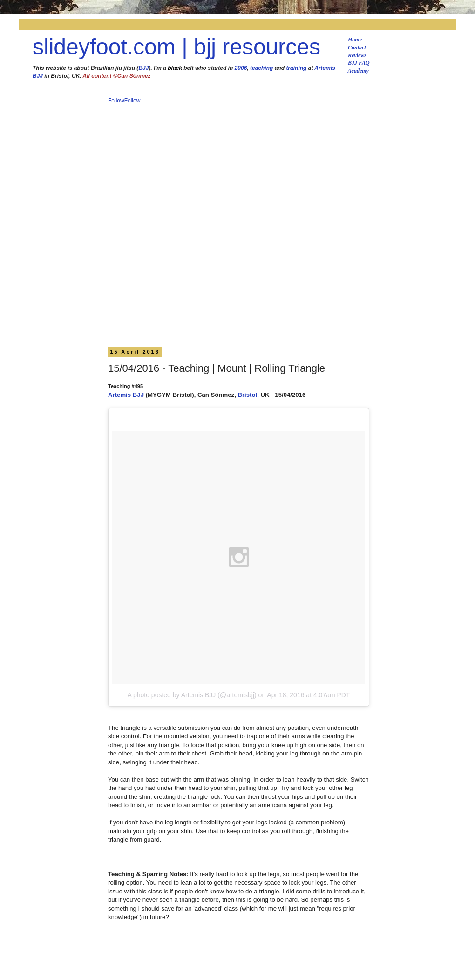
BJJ (143, 68)
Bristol (247, 395)
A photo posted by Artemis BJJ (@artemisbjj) (192, 695)
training (296, 68)
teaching (261, 68)
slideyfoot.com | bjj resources (176, 47)
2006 (241, 68)
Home (355, 40)
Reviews (357, 55)
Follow (116, 101)
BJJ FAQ (359, 63)
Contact (357, 48)
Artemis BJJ (126, 395)
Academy (358, 71)
